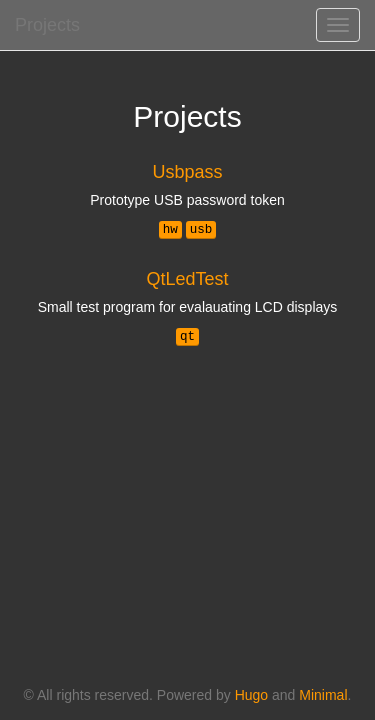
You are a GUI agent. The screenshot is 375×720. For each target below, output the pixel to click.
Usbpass (187, 172)
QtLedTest (187, 279)
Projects (47, 25)
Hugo (251, 695)
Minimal (323, 695)
